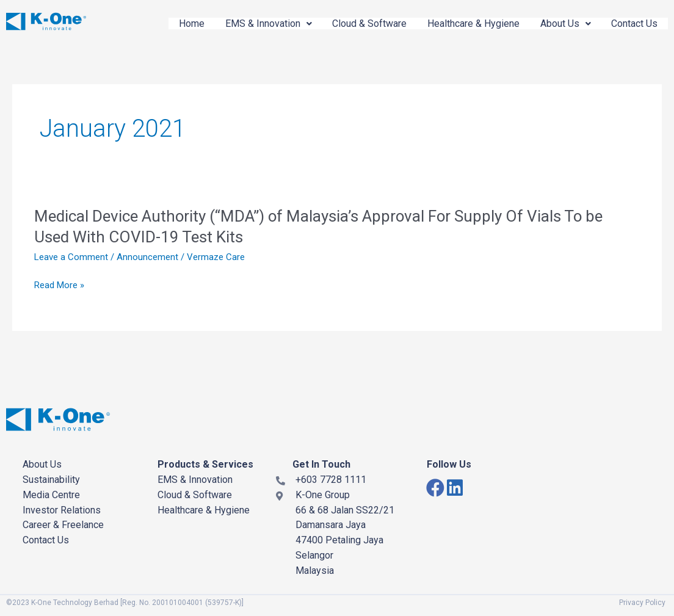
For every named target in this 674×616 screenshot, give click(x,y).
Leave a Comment (71, 257)
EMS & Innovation (256, 24)
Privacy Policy (642, 603)
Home (177, 24)
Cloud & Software (360, 24)
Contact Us (633, 24)
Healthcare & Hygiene (467, 24)
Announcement (147, 257)
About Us (561, 24)
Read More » (59, 285)
